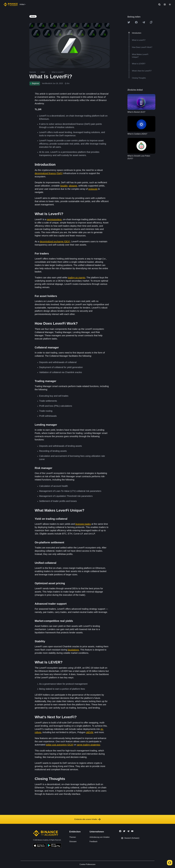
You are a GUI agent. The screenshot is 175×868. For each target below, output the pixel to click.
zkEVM (90, 732)
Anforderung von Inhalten (100, 837)
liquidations (73, 650)
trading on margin (77, 278)
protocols (93, 189)
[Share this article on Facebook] (136, 22)
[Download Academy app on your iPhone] (39, 846)
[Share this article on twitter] (129, 22)
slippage (73, 186)
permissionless (54, 219)
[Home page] (11, 4)
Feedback (93, 841)
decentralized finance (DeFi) (49, 173)
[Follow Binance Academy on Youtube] (132, 831)
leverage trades (83, 524)
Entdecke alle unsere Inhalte (87, 819)
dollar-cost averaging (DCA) (60, 745)
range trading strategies (88, 745)
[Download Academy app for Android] (54, 846)
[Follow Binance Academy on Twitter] (124, 831)
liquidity (64, 186)
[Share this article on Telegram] (144, 22)
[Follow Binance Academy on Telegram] (128, 831)
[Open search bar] (159, 4)
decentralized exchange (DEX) (55, 241)
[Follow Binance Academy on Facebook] (120, 831)
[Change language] (165, 4)
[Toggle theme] (170, 4)
